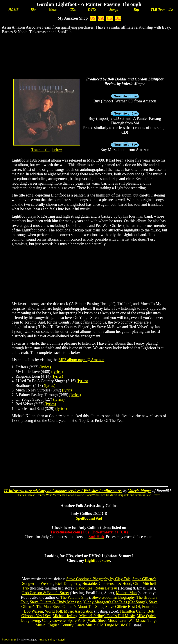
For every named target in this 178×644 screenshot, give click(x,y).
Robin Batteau (106, 588)
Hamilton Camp (133, 611)
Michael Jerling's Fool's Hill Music (107, 616)
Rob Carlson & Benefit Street (46, 593)
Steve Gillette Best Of (123, 607)
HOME (13, 10)
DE (118, 18)
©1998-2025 (9, 639)
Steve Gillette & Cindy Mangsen (56, 602)
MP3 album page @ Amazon (82, 360)
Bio (33, 10)
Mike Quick (146, 616)
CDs (72, 10)
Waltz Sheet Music (103, 620)
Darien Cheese (27, 495)
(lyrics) (45, 367)
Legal (61, 639)
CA (101, 18)
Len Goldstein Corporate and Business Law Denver (130, 495)
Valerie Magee (140, 491)
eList (171, 10)
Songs (114, 10)
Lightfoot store (97, 560)
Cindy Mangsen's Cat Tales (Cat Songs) (115, 602)
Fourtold (149, 607)
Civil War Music (132, 620)
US (93, 18)
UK (110, 18)
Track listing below (47, 150)
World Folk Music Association (69, 611)
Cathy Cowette (54, 620)
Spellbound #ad (89, 518)
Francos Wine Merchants (51, 495)
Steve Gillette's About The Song (78, 607)
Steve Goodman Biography (113, 597)
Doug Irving (30, 620)
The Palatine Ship (74, 597)
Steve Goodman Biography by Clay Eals (98, 579)
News (53, 10)
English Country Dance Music (71, 625)
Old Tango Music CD (114, 625)
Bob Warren (33, 611)
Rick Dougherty (68, 584)
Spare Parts (76, 620)
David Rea (84, 588)
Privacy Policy (47, 639)
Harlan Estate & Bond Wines (83, 495)
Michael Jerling (65, 616)
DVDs (92, 10)
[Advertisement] (89, 52)
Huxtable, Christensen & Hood (107, 584)
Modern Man (126, 593)
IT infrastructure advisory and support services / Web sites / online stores (63, 491)
